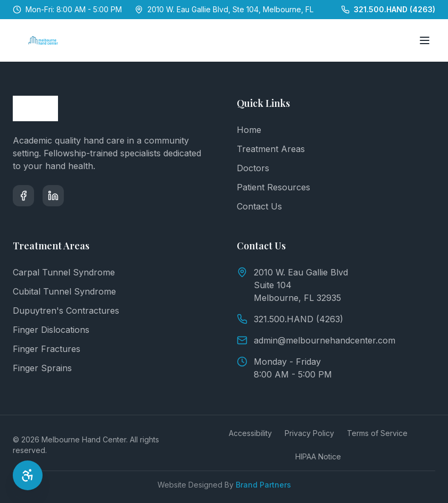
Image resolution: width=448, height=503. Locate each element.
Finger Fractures (47, 349)
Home (249, 130)
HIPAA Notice (318, 456)
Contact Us (259, 206)
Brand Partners (263, 485)
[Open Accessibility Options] (28, 475)
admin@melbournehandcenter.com (316, 340)
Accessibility (250, 433)
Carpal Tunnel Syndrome (64, 272)
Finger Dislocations (51, 330)
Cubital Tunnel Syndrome (64, 291)
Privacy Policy (309, 433)
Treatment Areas (271, 149)
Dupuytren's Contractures (66, 311)
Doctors (253, 168)
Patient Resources (273, 187)
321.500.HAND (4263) (290, 319)
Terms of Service (377, 433)
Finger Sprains (42, 368)
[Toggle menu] (425, 40)
